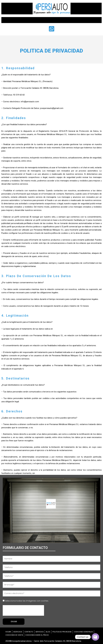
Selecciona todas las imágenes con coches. (27, 601)
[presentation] (23, 610)
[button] (51, 20)
